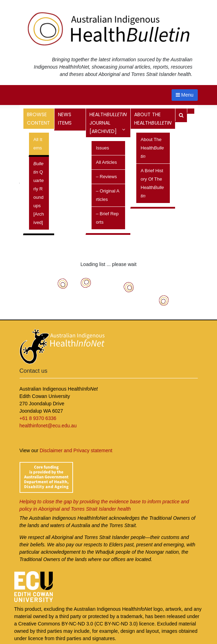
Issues (103, 148)
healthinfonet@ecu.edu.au (48, 426)
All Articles (107, 162)
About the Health (153, 120)
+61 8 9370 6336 (38, 418)
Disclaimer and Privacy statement (76, 450)
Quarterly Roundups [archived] (39, 193)
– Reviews (107, 177)
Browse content (39, 120)
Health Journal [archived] (108, 123)
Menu (185, 95)
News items (65, 119)
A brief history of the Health (153, 183)
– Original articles (108, 195)
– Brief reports (107, 218)
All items (38, 144)
